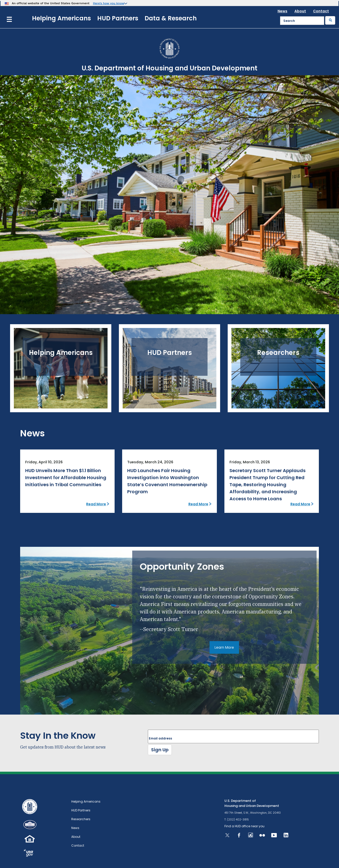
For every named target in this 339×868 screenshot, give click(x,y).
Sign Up (160, 750)
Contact (321, 11)
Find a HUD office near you (244, 826)
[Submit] (330, 20)
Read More (96, 504)
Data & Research (171, 18)
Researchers (81, 819)
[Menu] (9, 19)
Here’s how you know (109, 3)
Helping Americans (61, 18)
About (300, 11)
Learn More (224, 647)
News (282, 11)
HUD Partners (118, 18)
